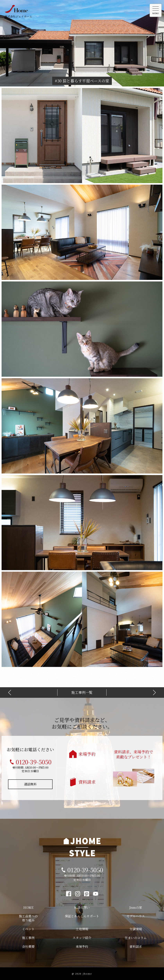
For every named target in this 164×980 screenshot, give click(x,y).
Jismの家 (136, 907)
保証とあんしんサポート (82, 916)
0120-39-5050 (34, 762)
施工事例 (28, 938)
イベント (28, 929)
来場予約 (87, 754)
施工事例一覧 (82, 692)
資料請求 (87, 782)
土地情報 (82, 929)
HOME (28, 907)
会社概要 (28, 947)
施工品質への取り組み (28, 918)
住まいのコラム (136, 938)
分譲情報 (136, 929)
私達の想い (82, 907)
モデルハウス (136, 916)
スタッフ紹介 (82, 938)
